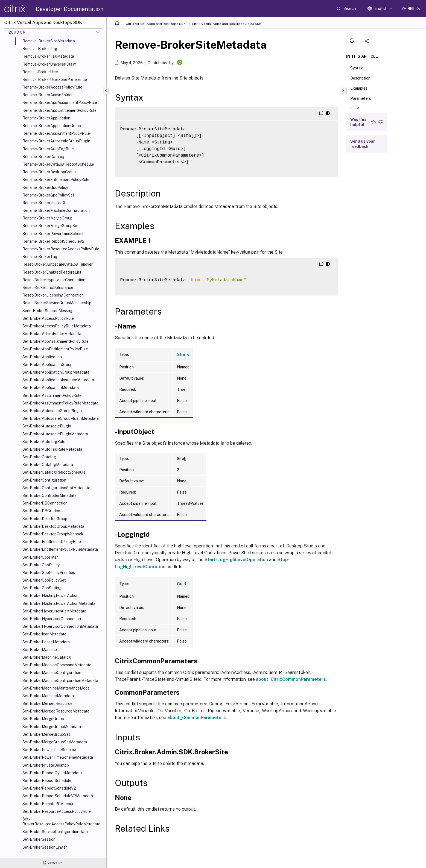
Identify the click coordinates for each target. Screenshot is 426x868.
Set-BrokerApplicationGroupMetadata (56, 372)
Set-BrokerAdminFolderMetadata (52, 334)
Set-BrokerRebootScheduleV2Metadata (58, 796)
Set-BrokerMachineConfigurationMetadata (60, 681)
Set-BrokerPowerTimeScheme (49, 750)
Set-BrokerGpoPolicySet (44, 580)
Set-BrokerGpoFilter (40, 557)
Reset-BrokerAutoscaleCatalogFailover (58, 264)
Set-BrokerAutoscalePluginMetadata (55, 434)
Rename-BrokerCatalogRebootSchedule (58, 164)
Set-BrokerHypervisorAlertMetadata (54, 611)
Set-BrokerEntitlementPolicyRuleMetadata (60, 549)
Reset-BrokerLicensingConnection (53, 295)
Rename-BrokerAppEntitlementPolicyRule (59, 110)
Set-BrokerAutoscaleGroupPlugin (52, 411)
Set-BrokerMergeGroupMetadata (52, 727)
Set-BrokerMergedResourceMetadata (56, 711)
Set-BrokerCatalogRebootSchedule (54, 472)
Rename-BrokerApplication (46, 118)
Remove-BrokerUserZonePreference (55, 80)
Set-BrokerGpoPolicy (41, 565)
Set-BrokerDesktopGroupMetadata (53, 526)
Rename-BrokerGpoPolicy (45, 187)
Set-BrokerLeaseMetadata (46, 642)
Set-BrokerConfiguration (44, 480)
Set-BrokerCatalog (39, 457)
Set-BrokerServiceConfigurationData (55, 832)
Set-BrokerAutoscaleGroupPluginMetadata (61, 418)
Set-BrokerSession (39, 839)
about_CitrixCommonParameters (291, 679)
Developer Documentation (70, 9)
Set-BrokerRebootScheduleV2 (49, 788)
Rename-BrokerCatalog (43, 157)
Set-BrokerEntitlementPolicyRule (52, 542)
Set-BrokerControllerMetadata (49, 495)
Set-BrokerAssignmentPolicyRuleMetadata (60, 403)
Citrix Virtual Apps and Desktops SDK (156, 24)
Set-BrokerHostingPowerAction (50, 596)
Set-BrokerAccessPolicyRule (48, 318)
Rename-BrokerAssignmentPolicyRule (56, 133)
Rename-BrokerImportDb (44, 203)
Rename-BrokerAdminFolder (48, 95)
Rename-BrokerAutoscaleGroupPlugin (56, 141)
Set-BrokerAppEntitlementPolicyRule (55, 349)
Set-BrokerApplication (42, 357)
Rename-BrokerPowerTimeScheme (53, 234)
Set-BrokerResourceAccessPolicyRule (57, 811)
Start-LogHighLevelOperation (236, 560)
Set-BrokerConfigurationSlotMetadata (56, 488)
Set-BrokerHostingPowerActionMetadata (59, 603)
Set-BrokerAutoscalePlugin (47, 426)
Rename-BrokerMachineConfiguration (56, 210)
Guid (181, 584)
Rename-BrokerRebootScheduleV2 (53, 241)
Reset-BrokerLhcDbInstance (48, 288)
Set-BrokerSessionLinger (45, 847)
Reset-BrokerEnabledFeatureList (52, 272)
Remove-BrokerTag (40, 49)
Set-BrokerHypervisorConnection (52, 619)
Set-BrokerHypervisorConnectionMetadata (60, 626)
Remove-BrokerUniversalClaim (49, 64)
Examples (362, 88)
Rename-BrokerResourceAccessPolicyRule (61, 249)
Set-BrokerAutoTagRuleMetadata (52, 449)
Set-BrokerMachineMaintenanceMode (56, 688)
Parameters (364, 98)
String (183, 354)
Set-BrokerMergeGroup (43, 719)
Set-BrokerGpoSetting (42, 588)
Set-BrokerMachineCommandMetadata (57, 665)
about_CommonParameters (197, 718)
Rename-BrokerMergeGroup (47, 218)
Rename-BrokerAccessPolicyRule (52, 87)
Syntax (360, 68)
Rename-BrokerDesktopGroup (49, 172)
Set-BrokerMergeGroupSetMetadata (55, 742)
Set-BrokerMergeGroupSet (46, 734)
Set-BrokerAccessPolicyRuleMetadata (57, 326)
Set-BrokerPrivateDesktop (46, 765)
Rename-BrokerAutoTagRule (48, 149)
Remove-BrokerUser (40, 72)
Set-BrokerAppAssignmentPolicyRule (56, 341)
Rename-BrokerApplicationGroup (52, 126)
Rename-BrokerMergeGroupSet (50, 226)
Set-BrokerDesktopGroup (45, 519)
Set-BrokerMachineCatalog (47, 657)
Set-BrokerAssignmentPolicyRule (52, 395)
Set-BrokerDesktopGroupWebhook (53, 534)
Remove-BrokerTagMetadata (48, 56)
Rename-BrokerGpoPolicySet (48, 195)
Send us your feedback (363, 144)
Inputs (359, 108)
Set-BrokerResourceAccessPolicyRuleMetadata (61, 822)
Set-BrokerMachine (40, 650)
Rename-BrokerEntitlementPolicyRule (56, 180)
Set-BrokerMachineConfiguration (52, 673)
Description (363, 78)
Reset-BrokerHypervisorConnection (54, 280)
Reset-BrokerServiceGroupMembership (57, 303)
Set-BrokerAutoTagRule (44, 442)
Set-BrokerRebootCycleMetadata (52, 773)
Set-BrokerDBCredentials (45, 511)
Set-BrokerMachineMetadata (48, 696)
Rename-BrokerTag (40, 257)
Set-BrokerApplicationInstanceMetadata (58, 380)
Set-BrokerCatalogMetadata (48, 465)
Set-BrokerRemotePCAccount (49, 804)
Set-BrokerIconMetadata (44, 634)
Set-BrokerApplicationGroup (47, 365)
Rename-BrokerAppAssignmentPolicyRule (60, 102)
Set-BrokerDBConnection (45, 503)
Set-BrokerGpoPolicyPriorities (49, 573)
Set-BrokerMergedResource (47, 703)
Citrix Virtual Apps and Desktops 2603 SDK (227, 24)
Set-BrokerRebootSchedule (47, 781)
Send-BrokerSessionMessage (49, 311)
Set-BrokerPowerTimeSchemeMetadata (58, 757)
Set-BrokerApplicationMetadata (51, 388)
